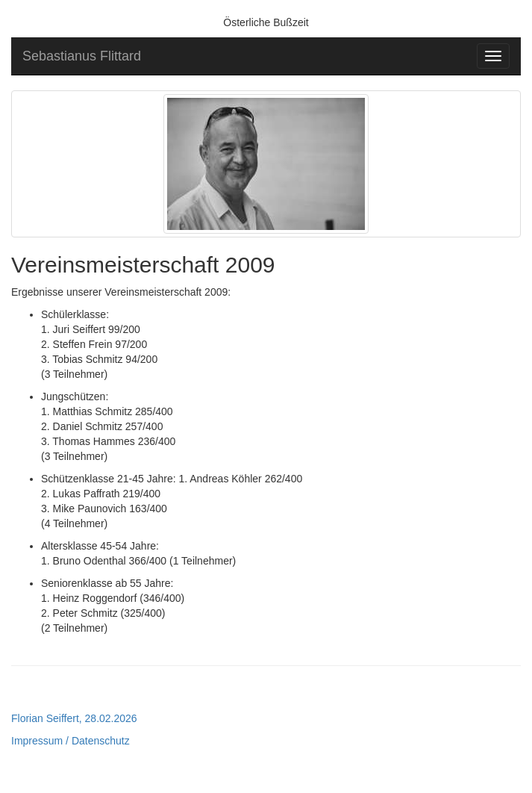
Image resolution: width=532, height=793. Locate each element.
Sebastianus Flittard (82, 56)
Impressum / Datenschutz (71, 741)
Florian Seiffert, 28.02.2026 (74, 718)
